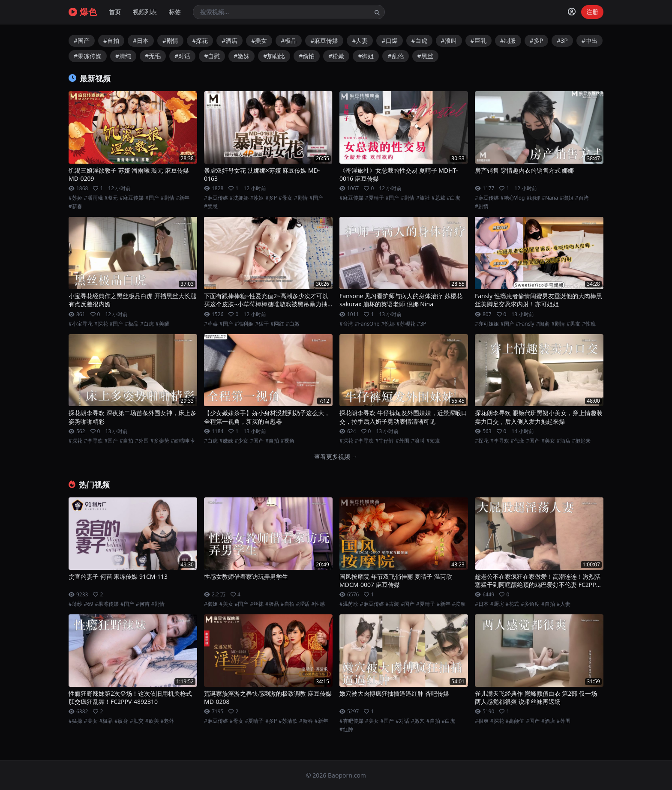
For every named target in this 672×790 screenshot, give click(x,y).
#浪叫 (449, 40)
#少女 (242, 441)
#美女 (259, 40)
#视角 (288, 441)
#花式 (513, 604)
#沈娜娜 (239, 198)
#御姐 (366, 56)
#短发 (433, 441)
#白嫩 (293, 324)
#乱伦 (395, 56)
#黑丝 (425, 56)
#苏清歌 (288, 721)
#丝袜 (257, 604)
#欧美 (152, 721)
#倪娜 (388, 324)
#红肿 (346, 730)
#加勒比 (274, 56)
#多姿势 (160, 441)
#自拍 (111, 40)
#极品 (289, 40)
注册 (592, 12)
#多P (537, 40)
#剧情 (170, 40)
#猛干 (262, 324)
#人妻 (360, 40)
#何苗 (143, 604)
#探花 (200, 40)
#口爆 (389, 40)
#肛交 (137, 721)
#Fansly (525, 324)
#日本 (141, 40)
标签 (175, 12)
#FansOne (367, 324)
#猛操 (75, 721)
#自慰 (212, 56)
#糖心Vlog (513, 198)
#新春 (75, 206)
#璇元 (111, 198)
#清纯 (123, 56)
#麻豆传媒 (324, 40)
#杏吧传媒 (351, 721)
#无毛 (153, 56)
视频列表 (145, 12)
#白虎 (419, 40)
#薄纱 (75, 604)
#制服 (508, 40)
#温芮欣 (349, 604)
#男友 (573, 324)
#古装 (393, 604)
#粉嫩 (336, 56)
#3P (562, 40)
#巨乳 (478, 40)
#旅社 (423, 198)
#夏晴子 (375, 198)
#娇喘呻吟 (183, 441)
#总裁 (438, 198)
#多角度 (530, 604)
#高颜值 (515, 721)
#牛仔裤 (385, 441)
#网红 (277, 324)
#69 (88, 604)
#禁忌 (211, 206)
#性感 (318, 604)
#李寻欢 (93, 441)
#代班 (518, 441)
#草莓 (211, 324)
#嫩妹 (241, 56)
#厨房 (497, 604)
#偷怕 (307, 56)
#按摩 (459, 604)
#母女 (285, 198)
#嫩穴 (418, 721)
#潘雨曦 (93, 198)
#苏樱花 (406, 324)
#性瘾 (589, 324)
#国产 (82, 40)
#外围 (142, 441)
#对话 (182, 56)
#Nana (550, 198)
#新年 (183, 198)
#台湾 (582, 198)
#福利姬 (244, 324)
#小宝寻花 (81, 324)
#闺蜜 (543, 324)
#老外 (168, 721)
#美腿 (162, 324)
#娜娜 (533, 198)
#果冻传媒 (88, 56)
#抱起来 (582, 441)
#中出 (589, 40)
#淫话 (303, 604)
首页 (115, 12)
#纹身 (121, 721)
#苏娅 (75, 198)
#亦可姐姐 (487, 324)
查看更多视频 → (336, 456)
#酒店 (229, 40)
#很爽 (482, 721)
